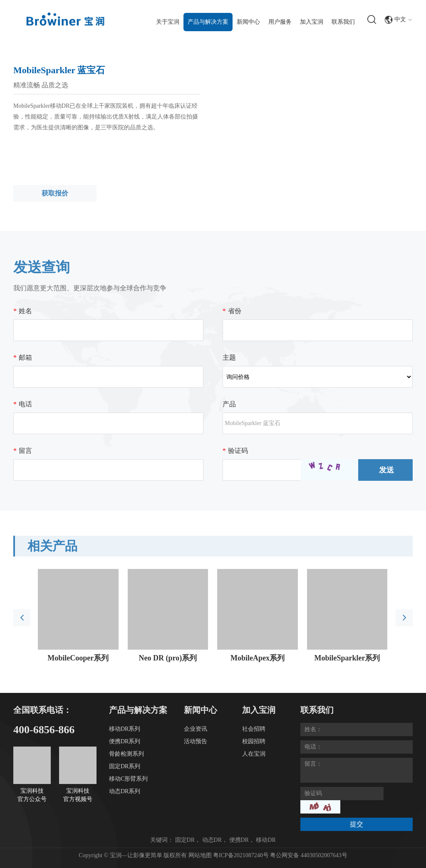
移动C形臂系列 (128, 779)
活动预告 (196, 741)
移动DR (266, 840)
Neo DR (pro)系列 (168, 658)
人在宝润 (254, 754)
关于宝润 (168, 22)
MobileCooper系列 (78, 658)
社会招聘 (254, 729)
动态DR (212, 840)
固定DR (185, 840)
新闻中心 (248, 22)
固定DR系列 (125, 766)
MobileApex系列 (258, 658)
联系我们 (343, 22)
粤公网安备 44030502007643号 (309, 855)
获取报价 (55, 193)
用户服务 (280, 22)
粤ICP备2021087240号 (241, 855)
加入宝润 (312, 22)
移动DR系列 (125, 729)
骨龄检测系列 (126, 754)
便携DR (239, 840)
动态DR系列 (125, 791)
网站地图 (200, 855)
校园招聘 (254, 741)
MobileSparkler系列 (347, 658)
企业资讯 (196, 729)
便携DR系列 (125, 741)
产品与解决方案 (208, 22)
